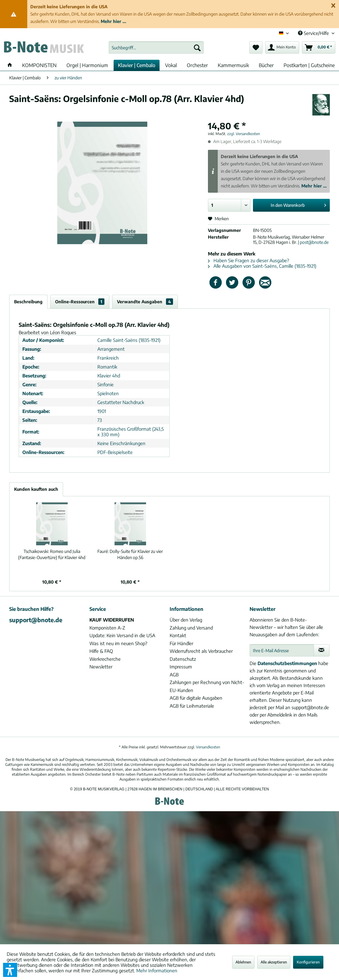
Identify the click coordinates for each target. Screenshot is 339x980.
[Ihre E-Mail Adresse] (282, 650)
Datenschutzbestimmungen (287, 663)
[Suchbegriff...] (156, 47)
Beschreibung (28, 302)
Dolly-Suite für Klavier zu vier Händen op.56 (130, 554)
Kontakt (178, 635)
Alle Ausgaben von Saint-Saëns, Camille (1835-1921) (262, 266)
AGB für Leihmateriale (192, 706)
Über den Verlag (186, 620)
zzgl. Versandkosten (244, 134)
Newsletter (101, 667)
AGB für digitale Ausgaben (196, 698)
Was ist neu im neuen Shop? (118, 643)
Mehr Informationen (157, 971)
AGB (174, 675)
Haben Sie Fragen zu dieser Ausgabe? (249, 260)
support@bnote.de (36, 620)
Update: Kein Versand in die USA (122, 635)
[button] (10, 970)
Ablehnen (243, 962)
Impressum (181, 667)
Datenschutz (183, 659)
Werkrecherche (105, 659)
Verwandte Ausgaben (145, 302)
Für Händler (181, 643)
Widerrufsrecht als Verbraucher (201, 651)
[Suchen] (197, 47)
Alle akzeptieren (274, 962)
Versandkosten (208, 747)
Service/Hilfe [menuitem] (314, 33)
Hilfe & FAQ (101, 651)
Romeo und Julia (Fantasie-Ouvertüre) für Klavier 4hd (52, 554)
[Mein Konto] (282, 47)
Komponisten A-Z (107, 628)
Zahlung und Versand (191, 628)
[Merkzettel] (256, 47)
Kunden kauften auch (36, 489)
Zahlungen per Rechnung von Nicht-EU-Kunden (207, 686)
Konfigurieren (308, 962)
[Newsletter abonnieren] (322, 650)
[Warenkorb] (319, 47)
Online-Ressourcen (80, 302)
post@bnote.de (314, 242)
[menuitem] (156, 47)
